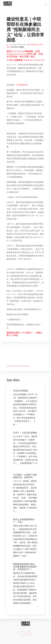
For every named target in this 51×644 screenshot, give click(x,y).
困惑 (8, 47)
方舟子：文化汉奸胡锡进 (25, 433)
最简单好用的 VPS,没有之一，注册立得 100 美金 (24, 334)
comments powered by (18, 366)
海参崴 (33, 44)
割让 (41, 44)
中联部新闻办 (22, 85)
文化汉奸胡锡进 (21, 391)
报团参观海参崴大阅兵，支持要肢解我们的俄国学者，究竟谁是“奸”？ (25, 567)
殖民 (29, 44)
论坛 (38, 44)
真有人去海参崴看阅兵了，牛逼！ (24, 521)
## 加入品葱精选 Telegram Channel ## (25, 60)
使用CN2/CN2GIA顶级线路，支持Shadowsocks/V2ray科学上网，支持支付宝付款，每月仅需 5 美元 (25, 54)
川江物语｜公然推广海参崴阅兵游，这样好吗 (25, 476)
